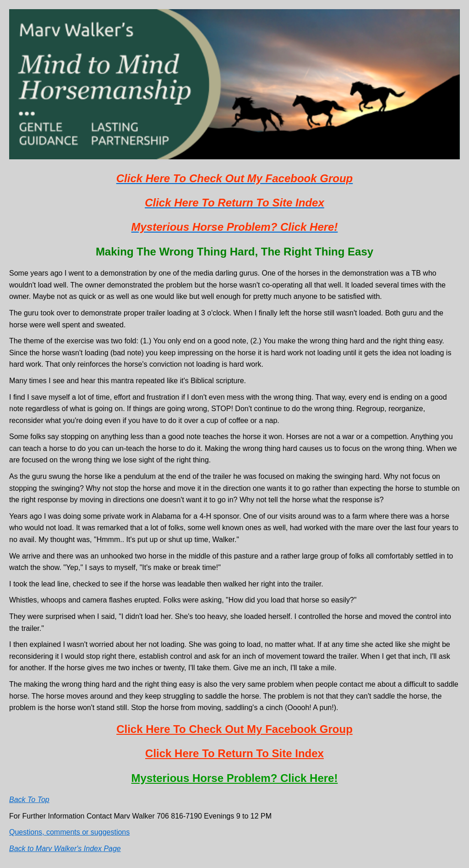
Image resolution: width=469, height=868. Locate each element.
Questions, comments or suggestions (69, 832)
